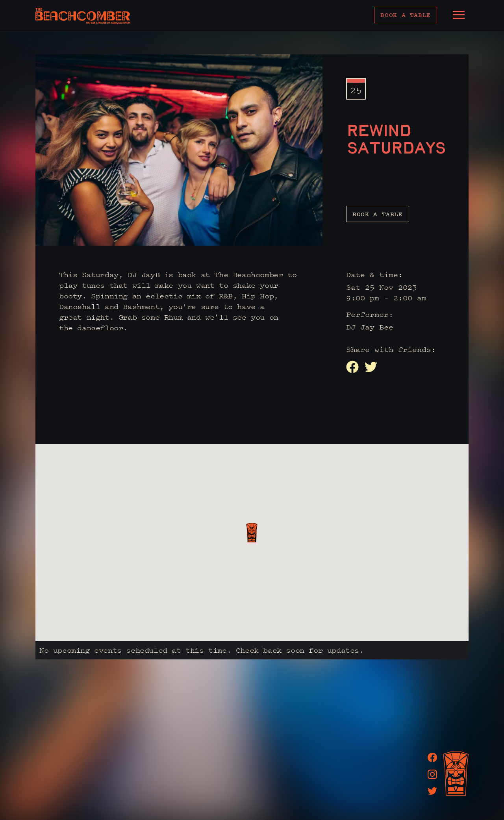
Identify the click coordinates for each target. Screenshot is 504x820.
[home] (83, 16)
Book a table (406, 15)
